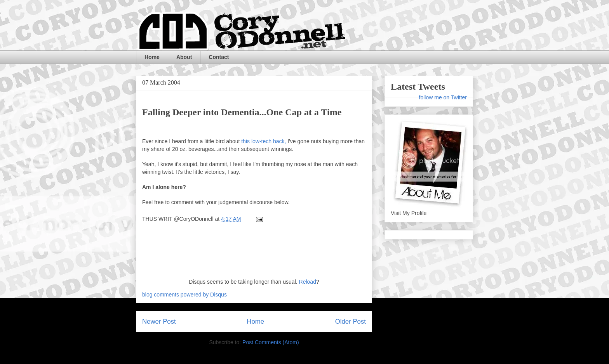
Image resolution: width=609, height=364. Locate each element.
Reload (308, 282)
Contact (219, 57)
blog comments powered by (184, 295)
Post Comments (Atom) (271, 342)
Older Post (351, 322)
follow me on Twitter (443, 97)
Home (152, 57)
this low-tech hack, (264, 141)
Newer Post (159, 322)
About (184, 57)
